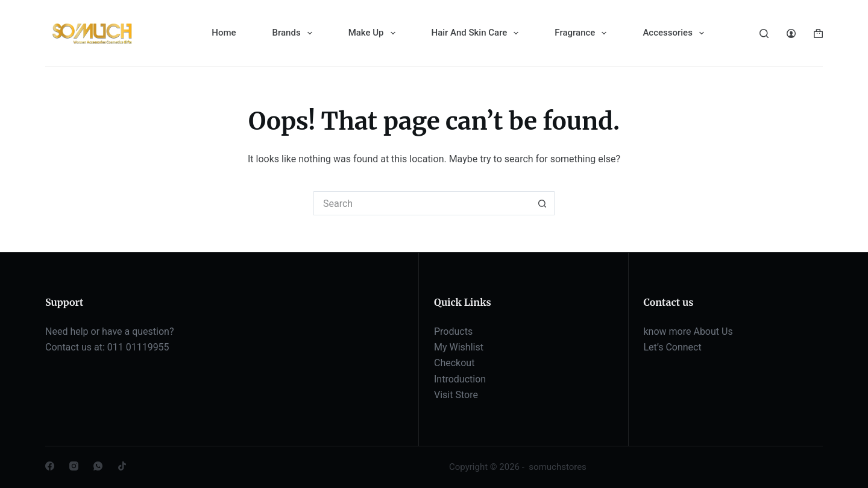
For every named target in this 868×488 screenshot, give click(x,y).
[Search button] (542, 203)
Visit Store (456, 395)
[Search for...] (422, 203)
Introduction (460, 379)
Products (453, 331)
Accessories (675, 33)
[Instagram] (74, 466)
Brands (295, 33)
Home (224, 33)
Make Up (374, 33)
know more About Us (688, 331)
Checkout (454, 363)
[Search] (764, 33)
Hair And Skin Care (478, 33)
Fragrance (583, 33)
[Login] (791, 33)
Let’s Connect (673, 347)
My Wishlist (459, 347)
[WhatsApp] (98, 466)
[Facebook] (50, 466)
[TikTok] (122, 466)
